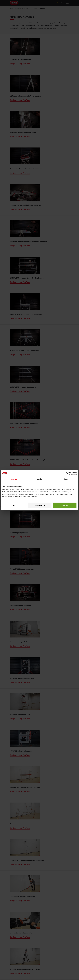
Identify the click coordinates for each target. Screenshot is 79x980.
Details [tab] (39, 479)
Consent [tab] (14, 479)
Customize (40, 505)
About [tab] (65, 479)
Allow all (65, 505)
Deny (14, 505)
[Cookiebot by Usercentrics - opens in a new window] (68, 473)
